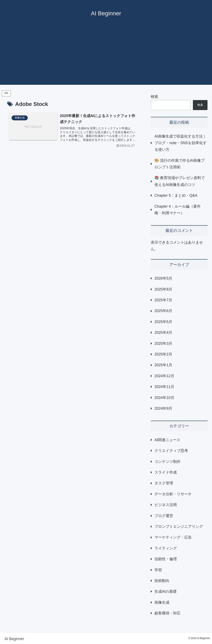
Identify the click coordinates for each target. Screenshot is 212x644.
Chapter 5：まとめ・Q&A (176, 195)
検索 (154, 97)
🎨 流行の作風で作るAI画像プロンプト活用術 (179, 164)
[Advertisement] (106, 56)
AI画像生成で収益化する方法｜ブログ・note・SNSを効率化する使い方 (181, 143)
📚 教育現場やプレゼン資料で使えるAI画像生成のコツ (180, 181)
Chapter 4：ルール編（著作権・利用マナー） (178, 210)
